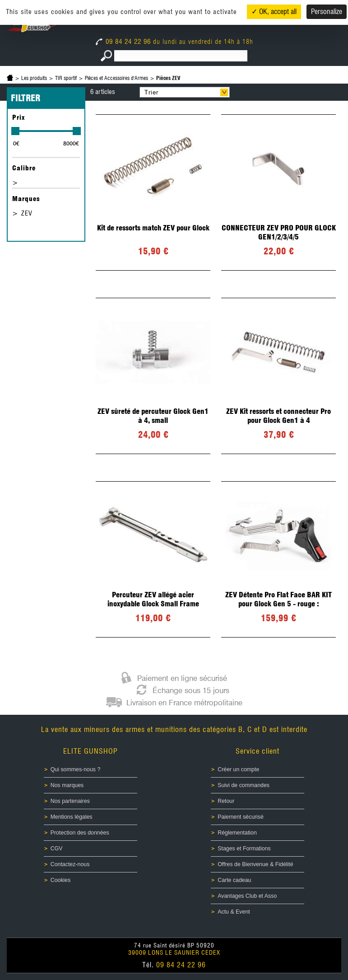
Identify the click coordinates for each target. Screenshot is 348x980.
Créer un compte (238, 769)
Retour (226, 801)
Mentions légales (72, 817)
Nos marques (67, 785)
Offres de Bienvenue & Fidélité (255, 864)
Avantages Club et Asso (247, 896)
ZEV (27, 213)
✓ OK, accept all (274, 12)
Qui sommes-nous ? (76, 769)
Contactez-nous (70, 864)
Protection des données (80, 833)
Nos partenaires (70, 801)
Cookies (61, 880)
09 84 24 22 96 (124, 42)
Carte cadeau (234, 880)
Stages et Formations (244, 849)
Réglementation (237, 833)
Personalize (327, 12)
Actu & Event (234, 912)
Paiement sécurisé (241, 817)
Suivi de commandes (244, 785)
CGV (57, 849)
